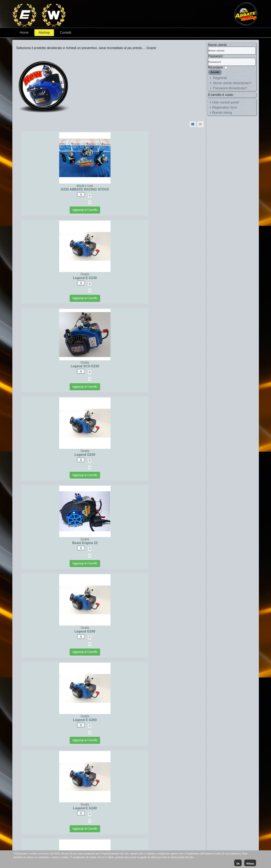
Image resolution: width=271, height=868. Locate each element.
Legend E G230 (157, 189)
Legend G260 (157, 543)
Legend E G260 (63, 455)
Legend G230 (157, 278)
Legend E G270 (63, 543)
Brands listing (222, 113)
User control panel (226, 102)
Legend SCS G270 (157, 720)
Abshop (44, 33)
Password (215, 56)
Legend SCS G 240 (63, 720)
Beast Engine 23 (63, 366)
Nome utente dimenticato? (232, 83)
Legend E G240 (157, 455)
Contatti (65, 33)
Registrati (220, 78)
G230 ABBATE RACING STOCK (63, 189)
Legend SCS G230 (63, 278)
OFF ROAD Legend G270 (63, 808)
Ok (238, 864)
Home (24, 33)
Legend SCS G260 (157, 631)
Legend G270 (63, 631)
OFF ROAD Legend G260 (157, 808)
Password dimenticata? (230, 88)
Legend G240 (157, 366)
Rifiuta (250, 864)
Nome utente (218, 45)
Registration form (225, 107)
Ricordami (216, 67)
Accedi (215, 72)
